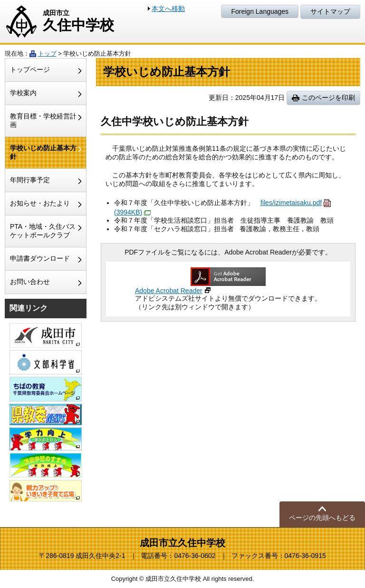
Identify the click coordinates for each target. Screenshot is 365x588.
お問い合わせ (30, 282)
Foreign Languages (260, 11)
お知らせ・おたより (40, 203)
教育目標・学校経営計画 (43, 120)
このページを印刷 (328, 98)
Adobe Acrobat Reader (169, 291)
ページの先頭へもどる (322, 518)
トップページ (30, 69)
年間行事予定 (30, 180)
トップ (47, 54)
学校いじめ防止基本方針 (43, 152)
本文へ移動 (168, 9)
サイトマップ (330, 11)
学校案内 (23, 93)
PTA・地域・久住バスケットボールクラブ (43, 231)
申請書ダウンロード (40, 258)
